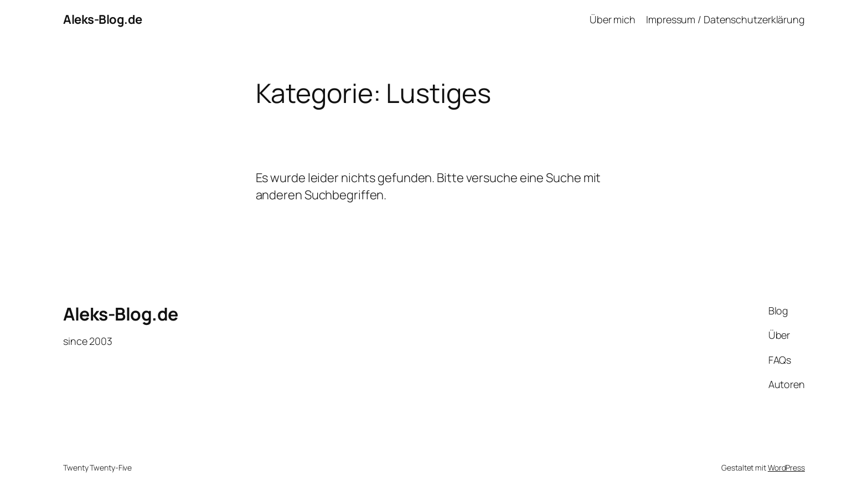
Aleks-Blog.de (103, 19)
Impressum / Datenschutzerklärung (725, 19)
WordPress (786, 468)
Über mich (613, 19)
